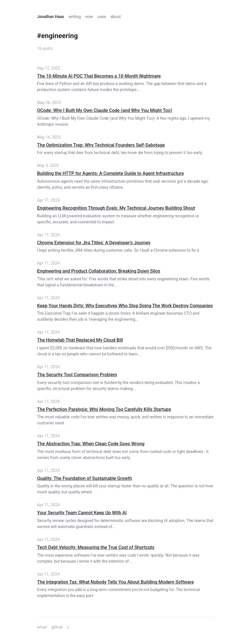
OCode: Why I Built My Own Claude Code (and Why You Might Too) (105, 110)
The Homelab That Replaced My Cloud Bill (80, 340)
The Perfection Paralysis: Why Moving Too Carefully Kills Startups (104, 409)
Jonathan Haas (51, 17)
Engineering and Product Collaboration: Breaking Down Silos (99, 271)
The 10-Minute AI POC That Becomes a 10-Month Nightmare (99, 76)
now (89, 17)
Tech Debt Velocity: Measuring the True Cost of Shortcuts (96, 547)
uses (102, 17)
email (42, 627)
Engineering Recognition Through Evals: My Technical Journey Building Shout (116, 208)
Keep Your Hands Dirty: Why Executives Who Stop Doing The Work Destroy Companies (125, 306)
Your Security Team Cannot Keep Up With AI (82, 513)
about (116, 17)
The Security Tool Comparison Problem (77, 375)
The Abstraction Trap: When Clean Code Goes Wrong (91, 444)
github (57, 627)
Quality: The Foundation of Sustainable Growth (85, 478)
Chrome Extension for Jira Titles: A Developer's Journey (94, 243)
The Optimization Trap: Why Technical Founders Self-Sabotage (101, 145)
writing (75, 17)
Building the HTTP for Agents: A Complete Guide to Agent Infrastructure (111, 173)
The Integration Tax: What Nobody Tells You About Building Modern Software (116, 582)
